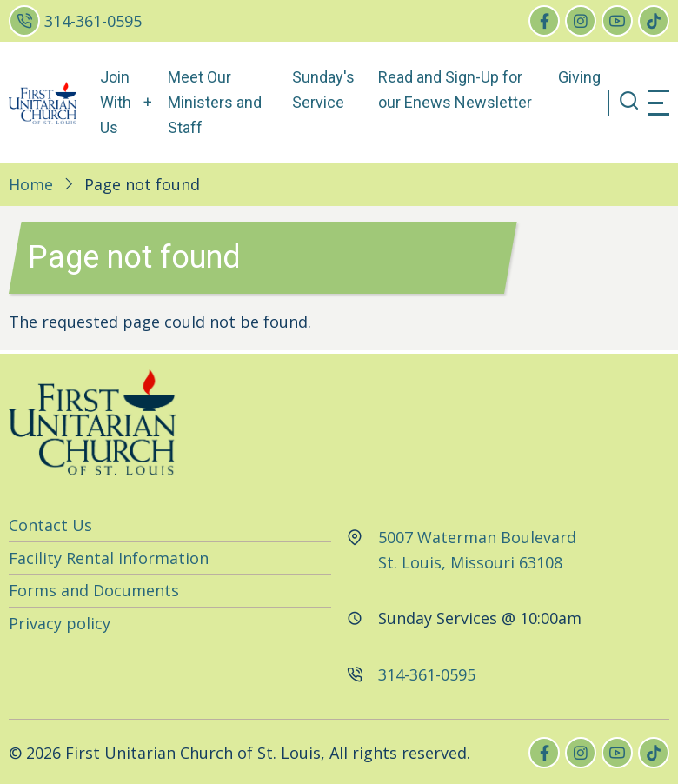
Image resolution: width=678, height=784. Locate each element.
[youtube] (617, 21)
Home (31, 184)
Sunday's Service (323, 90)
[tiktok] (654, 21)
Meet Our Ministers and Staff (215, 102)
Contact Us (50, 525)
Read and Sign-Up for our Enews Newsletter (455, 90)
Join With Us (116, 102)
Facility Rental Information (109, 558)
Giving (579, 77)
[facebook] (544, 21)
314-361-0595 (93, 21)
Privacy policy (60, 623)
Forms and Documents (94, 590)
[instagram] (581, 21)
